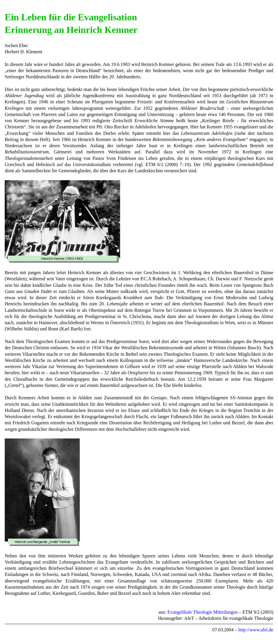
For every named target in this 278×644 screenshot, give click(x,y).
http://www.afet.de (256, 630)
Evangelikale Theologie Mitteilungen (202, 612)
